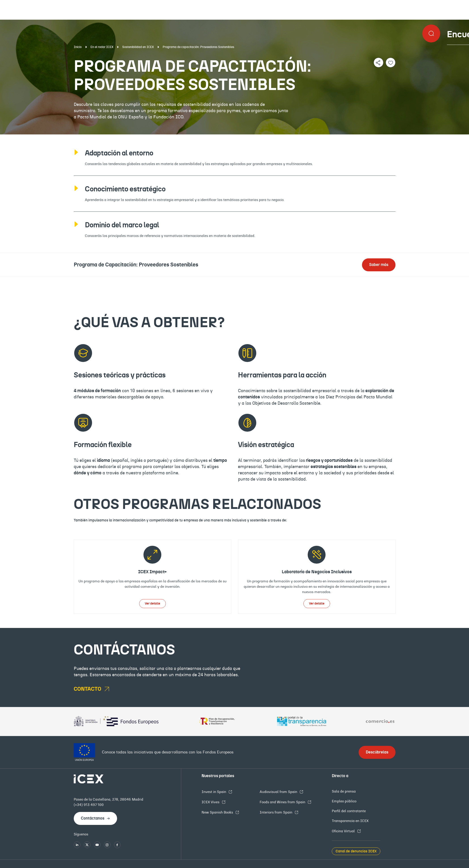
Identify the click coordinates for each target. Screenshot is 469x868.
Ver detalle (152, 604)
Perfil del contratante (349, 811)
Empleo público (344, 801)
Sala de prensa (344, 791)
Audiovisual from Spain (279, 792)
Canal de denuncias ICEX (356, 851)
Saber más (379, 265)
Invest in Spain (214, 792)
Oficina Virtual (344, 831)
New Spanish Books (218, 812)
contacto (88, 689)
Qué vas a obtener (163, 280)
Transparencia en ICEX (350, 821)
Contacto (421, 280)
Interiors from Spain (276, 812)
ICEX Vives (211, 802)
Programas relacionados (297, 280)
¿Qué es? (48, 280)
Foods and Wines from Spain (283, 802)
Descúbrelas (377, 752)
